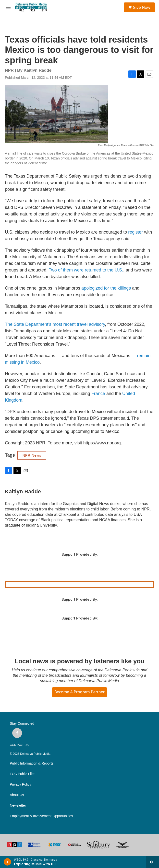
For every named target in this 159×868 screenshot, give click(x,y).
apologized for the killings (106, 288)
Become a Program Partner (80, 692)
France (98, 394)
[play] (7, 862)
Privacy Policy (20, 784)
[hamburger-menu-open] (8, 7)
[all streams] (153, 862)
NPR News (32, 455)
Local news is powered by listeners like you (79, 661)
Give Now (141, 7)
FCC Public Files (23, 774)
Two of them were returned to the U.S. (86, 270)
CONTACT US (19, 745)
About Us (17, 795)
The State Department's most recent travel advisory (55, 324)
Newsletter (18, 806)
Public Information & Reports (32, 763)
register (135, 232)
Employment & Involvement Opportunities (41, 816)
